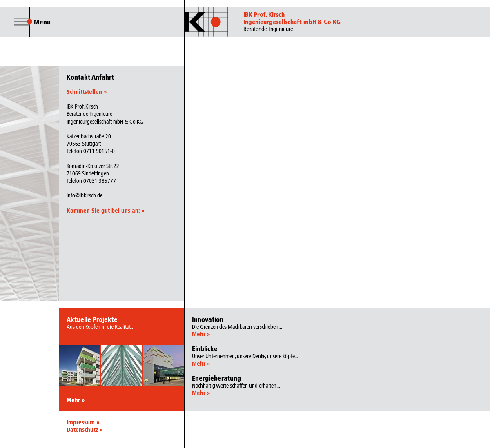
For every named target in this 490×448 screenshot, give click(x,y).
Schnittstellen (87, 92)
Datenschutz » (85, 430)
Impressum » (83, 422)
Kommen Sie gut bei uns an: (105, 211)
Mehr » (76, 400)
